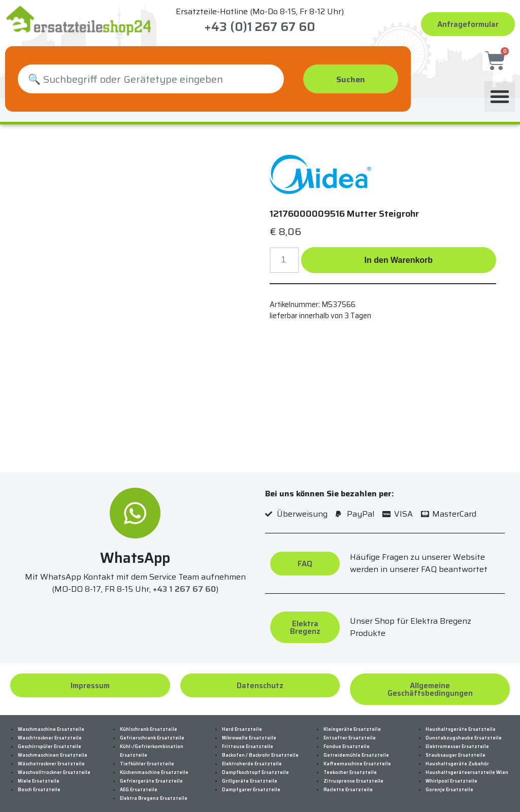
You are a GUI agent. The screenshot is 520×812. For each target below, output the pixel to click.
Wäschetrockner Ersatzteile (51, 755)
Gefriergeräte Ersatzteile (151, 772)
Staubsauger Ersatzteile (456, 746)
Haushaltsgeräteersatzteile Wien (467, 763)
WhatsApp (135, 549)
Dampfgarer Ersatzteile (251, 781)
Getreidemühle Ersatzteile (356, 746)
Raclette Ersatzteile (348, 781)
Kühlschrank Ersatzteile (149, 720)
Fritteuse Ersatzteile (248, 737)
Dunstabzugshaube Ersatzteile (464, 729)
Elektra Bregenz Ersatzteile (154, 789)
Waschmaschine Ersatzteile (51, 720)
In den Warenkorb (399, 251)
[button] (500, 87)
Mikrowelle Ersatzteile (249, 729)
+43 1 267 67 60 (184, 580)
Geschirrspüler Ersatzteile (50, 737)
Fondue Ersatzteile (347, 737)
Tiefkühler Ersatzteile (147, 755)
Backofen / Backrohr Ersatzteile (260, 746)
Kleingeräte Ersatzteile (352, 720)
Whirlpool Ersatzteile (451, 772)
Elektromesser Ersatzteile (457, 737)
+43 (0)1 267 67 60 (260, 27)
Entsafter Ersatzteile (350, 729)
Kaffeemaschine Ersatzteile (357, 755)
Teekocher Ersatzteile (350, 763)
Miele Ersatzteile (39, 772)
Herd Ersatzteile (242, 720)
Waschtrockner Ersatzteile (50, 729)
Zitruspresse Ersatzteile (353, 772)
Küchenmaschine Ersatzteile (154, 763)
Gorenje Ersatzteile (449, 781)
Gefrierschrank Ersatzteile (152, 729)
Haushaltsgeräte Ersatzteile (461, 720)
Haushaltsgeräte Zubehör (457, 755)
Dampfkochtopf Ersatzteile (255, 763)
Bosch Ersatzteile (39, 781)
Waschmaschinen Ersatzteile (53, 746)
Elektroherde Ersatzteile (252, 755)
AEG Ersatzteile (139, 781)
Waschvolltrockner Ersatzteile (54, 763)
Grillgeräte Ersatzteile (250, 772)
